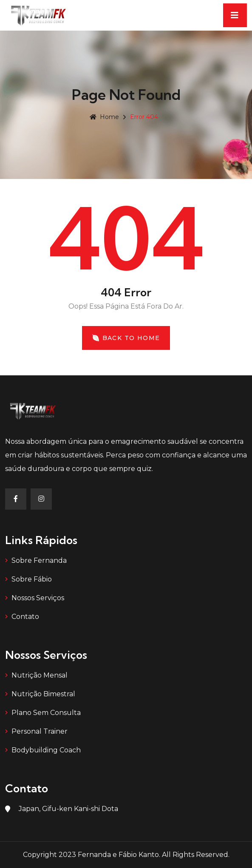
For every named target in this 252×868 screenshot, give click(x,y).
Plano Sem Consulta (46, 713)
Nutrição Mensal (40, 675)
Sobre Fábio (32, 579)
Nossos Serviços (38, 598)
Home (104, 117)
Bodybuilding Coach (46, 750)
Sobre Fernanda (39, 560)
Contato (25, 617)
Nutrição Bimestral (43, 694)
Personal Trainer (40, 731)
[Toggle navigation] (235, 15)
